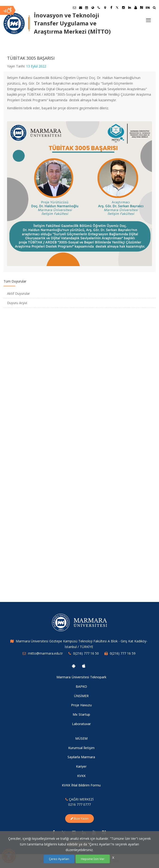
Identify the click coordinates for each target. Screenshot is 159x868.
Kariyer (81, 766)
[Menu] (148, 18)
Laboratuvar (81, 724)
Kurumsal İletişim (81, 748)
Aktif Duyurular (18, 293)
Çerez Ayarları (59, 859)
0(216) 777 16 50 (86, 653)
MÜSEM (81, 738)
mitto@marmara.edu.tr (45, 653)
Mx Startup (81, 714)
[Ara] (154, 8)
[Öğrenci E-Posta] (74, 8)
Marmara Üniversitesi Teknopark (81, 677)
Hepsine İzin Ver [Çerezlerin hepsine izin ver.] (93, 859)
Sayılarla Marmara (81, 757)
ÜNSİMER (81, 696)
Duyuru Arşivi (17, 303)
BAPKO (81, 686)
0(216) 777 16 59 (123, 653)
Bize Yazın (79, 818)
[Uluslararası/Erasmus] (93, 8)
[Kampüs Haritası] (105, 8)
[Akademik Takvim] (87, 8)
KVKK (81, 776)
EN (148, 8)
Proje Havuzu (81, 705)
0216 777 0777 (79, 804)
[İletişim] (99, 8)
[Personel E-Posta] (80, 8)
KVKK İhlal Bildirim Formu (81, 785)
